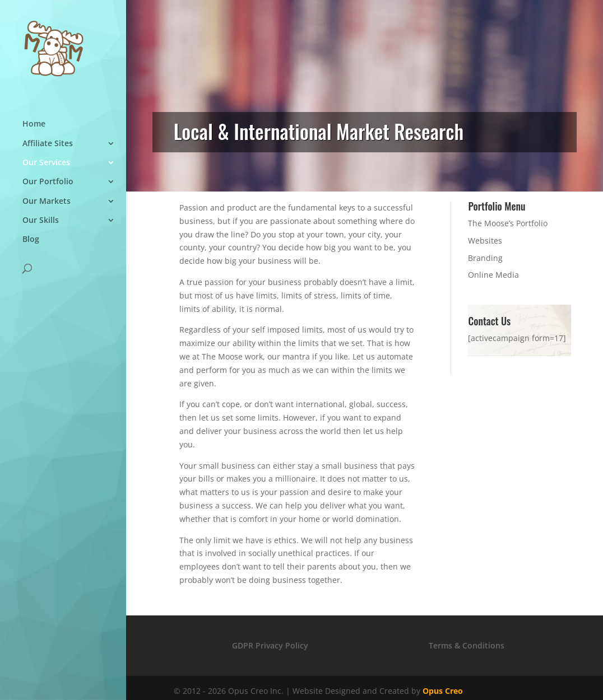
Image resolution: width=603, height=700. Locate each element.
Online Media (493, 275)
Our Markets (47, 214)
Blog (31, 252)
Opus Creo (443, 691)
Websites (485, 241)
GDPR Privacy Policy (270, 645)
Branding (485, 258)
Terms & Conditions (467, 645)
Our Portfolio (48, 195)
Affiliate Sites (48, 156)
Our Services (46, 175)
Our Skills (41, 233)
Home (34, 136)
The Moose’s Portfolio (508, 223)
